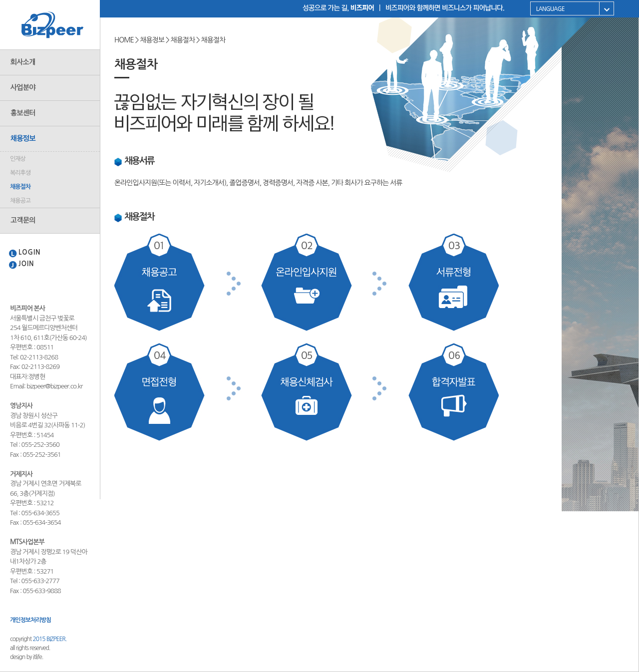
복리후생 (20, 173)
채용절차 (20, 187)
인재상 (18, 159)
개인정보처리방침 (30, 620)
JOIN (26, 264)
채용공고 (20, 201)
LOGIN (29, 252)
